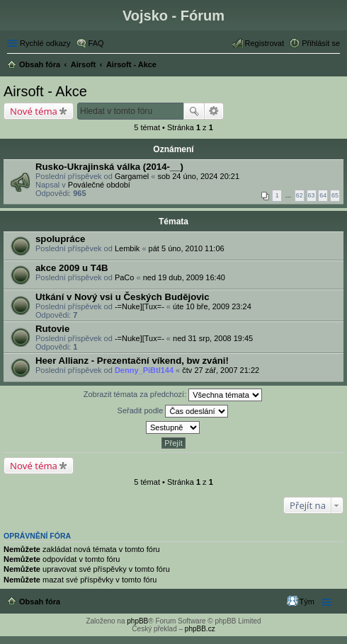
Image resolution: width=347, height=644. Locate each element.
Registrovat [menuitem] (265, 43)
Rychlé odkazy (45, 43)
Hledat (194, 111)
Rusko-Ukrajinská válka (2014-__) (109, 167)
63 (312, 195)
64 (323, 195)
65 (335, 195)
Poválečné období (99, 185)
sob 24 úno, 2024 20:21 (198, 176)
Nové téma (34, 111)
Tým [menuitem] (307, 602)
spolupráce (60, 239)
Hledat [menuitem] (335, 66)
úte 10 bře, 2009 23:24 (212, 306)
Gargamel (132, 176)
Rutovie (52, 329)
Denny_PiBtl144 (144, 370)
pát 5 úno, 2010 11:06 (187, 248)
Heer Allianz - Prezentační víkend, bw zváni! (132, 361)
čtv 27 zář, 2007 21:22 (221, 370)
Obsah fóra (40, 602)
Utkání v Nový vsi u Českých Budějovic (123, 297)
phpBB (137, 621)
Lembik (127, 248)
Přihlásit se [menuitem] (321, 43)
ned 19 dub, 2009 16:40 (184, 277)
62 (300, 195)
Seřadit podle (173, 411)
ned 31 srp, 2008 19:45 (213, 338)
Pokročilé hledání (214, 111)
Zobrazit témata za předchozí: (173, 395)
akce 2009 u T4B (72, 268)
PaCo (125, 277)
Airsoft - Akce (45, 91)
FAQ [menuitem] (96, 43)
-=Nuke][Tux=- (140, 306)
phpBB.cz (200, 629)
